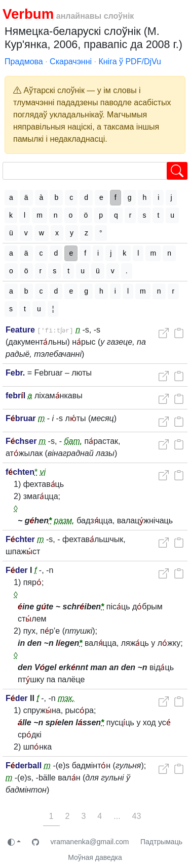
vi (43, 472)
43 (137, 816)
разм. (64, 521)
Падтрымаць (161, 842)
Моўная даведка (95, 857)
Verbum (28, 14)
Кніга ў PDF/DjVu (130, 61)
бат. (73, 441)
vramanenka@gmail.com (89, 842)
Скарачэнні (71, 61)
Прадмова (24, 61)
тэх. (66, 698)
